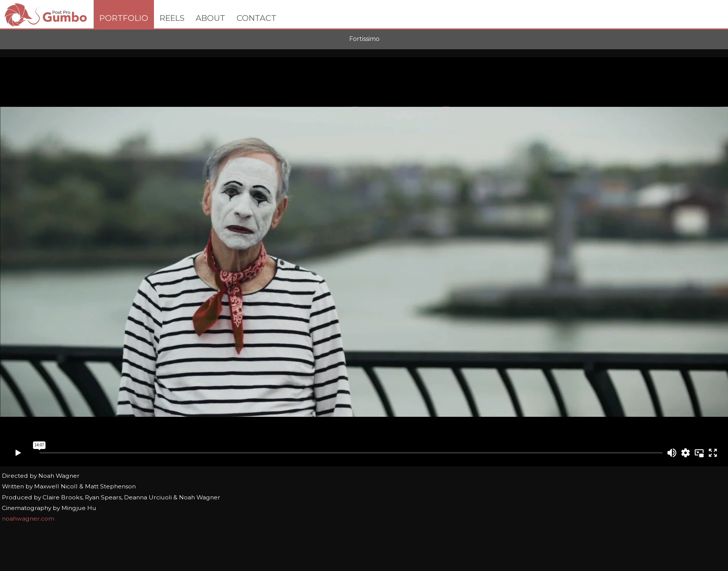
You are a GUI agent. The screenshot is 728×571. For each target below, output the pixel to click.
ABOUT (210, 18)
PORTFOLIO (124, 18)
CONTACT (257, 18)
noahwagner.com (28, 519)
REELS (172, 18)
